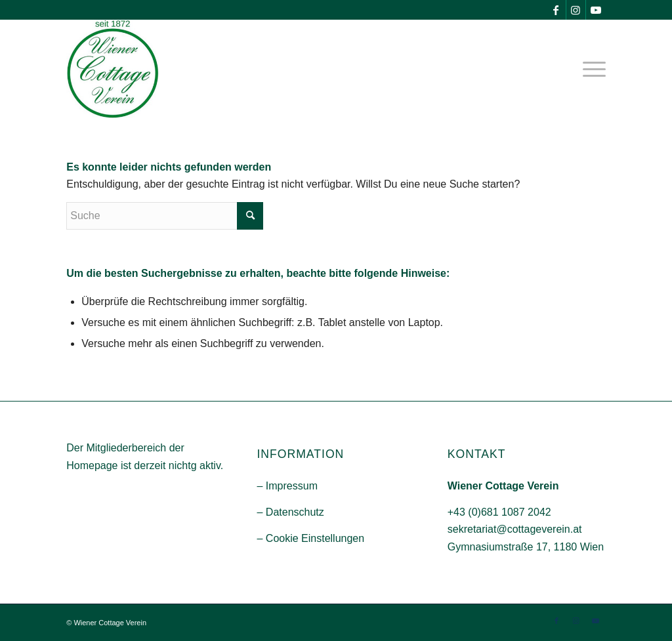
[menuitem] (590, 69)
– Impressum (287, 486)
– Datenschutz (290, 512)
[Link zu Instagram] (576, 10)
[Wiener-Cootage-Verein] (113, 69)
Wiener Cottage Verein (110, 623)
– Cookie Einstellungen (310, 538)
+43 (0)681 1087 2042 (499, 512)
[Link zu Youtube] (596, 10)
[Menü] (590, 69)
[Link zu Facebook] (556, 10)
